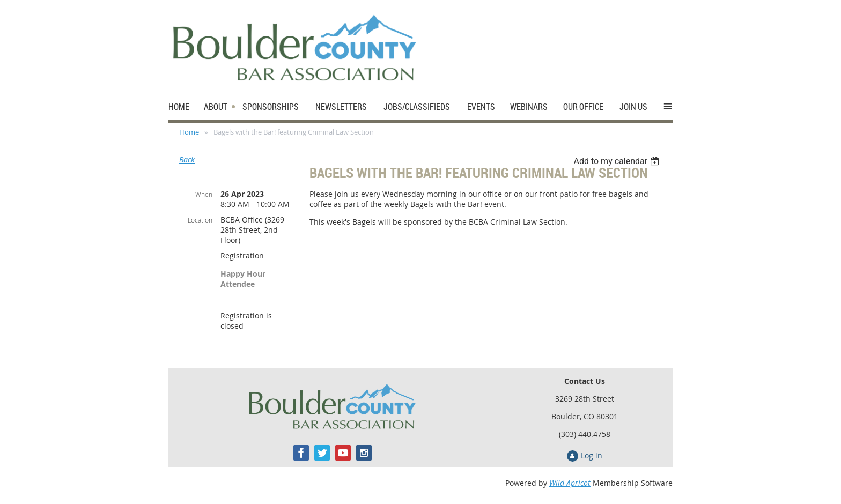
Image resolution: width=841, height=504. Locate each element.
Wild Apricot (570, 483)
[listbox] (618, 161)
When (204, 194)
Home (189, 132)
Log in (592, 455)
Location (200, 220)
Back (187, 160)
